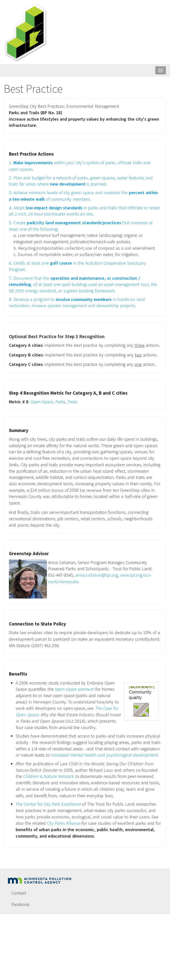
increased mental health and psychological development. (105, 755)
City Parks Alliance (64, 823)
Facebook (20, 904)
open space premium (75, 689)
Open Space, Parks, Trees (55, 402)
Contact (19, 893)
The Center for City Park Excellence (48, 804)
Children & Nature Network (49, 776)
